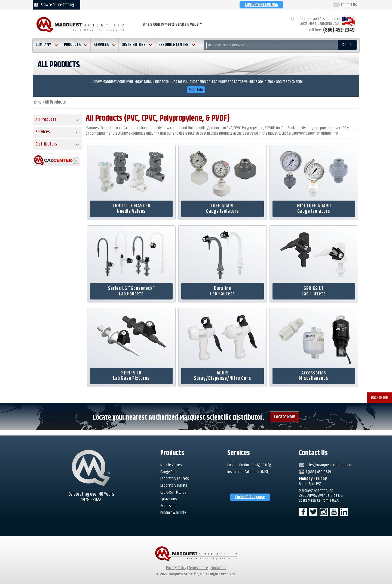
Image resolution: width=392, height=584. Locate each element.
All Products (55, 102)
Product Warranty (173, 513)
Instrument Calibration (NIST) (248, 472)
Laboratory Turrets (174, 486)
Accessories (169, 506)
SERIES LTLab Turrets (314, 291)
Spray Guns (169, 499)
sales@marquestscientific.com (329, 465)
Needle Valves (171, 465)
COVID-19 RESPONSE (261, 5)
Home (37, 102)
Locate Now (284, 417)
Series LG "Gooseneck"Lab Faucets (131, 291)
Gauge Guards (171, 472)
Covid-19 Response (250, 497)
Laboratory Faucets (174, 479)
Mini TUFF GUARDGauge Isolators (314, 209)
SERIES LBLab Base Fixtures (131, 376)
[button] (47, 45)
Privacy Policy (176, 568)
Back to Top (379, 397)
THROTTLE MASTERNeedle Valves (131, 209)
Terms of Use (198, 568)
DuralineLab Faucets (223, 291)
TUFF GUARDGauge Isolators (223, 209)
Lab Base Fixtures (173, 492)
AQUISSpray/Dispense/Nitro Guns (223, 376)
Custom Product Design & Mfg (249, 465)
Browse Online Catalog (57, 5)
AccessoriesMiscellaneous (314, 376)
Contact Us (349, 5)
